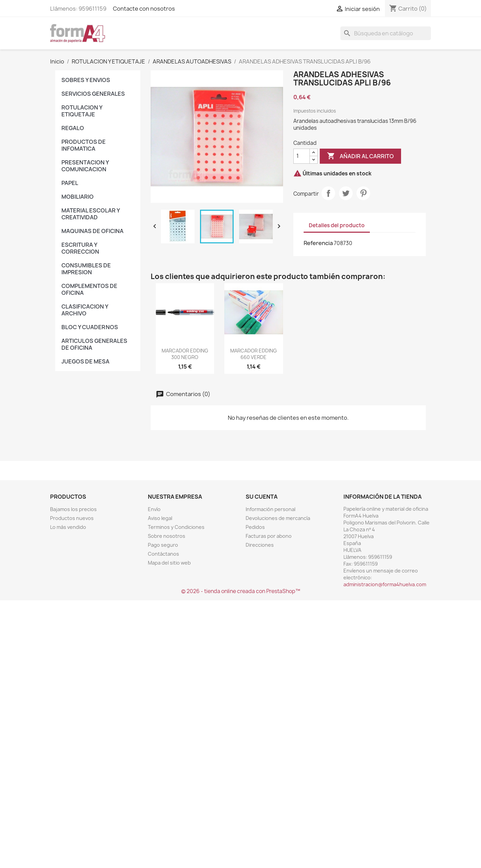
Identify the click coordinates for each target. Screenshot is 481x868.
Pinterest (363, 193)
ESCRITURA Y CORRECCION (80, 248)
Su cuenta (262, 497)
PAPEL (70, 183)
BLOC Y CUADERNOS (90, 327)
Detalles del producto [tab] (337, 225)
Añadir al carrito (360, 156)
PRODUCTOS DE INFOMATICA (84, 145)
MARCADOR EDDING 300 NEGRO (185, 354)
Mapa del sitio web (169, 563)
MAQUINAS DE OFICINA (92, 231)
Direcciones (260, 545)
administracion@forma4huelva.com (385, 584)
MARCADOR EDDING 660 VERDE (254, 354)
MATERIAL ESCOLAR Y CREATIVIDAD (91, 214)
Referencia (318, 243)
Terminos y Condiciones (176, 527)
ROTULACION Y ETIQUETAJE (82, 111)
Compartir (328, 193)
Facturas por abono (269, 536)
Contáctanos (163, 554)
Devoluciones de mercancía (278, 518)
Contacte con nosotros (144, 9)
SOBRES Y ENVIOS (86, 80)
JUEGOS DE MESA (85, 361)
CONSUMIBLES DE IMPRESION (86, 269)
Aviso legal (160, 518)
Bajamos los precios (73, 509)
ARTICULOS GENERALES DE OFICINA (94, 344)
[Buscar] (386, 33)
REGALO (73, 128)
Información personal (271, 509)
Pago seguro (163, 545)
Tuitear (346, 193)
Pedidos (255, 527)
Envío (154, 509)
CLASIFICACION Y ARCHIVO (85, 310)
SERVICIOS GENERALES (93, 94)
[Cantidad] (302, 156)
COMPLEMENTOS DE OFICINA (89, 289)
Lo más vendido (68, 527)
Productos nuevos (72, 518)
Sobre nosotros (167, 536)
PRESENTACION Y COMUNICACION (85, 166)
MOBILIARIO (78, 197)
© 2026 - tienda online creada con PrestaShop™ (241, 591)
